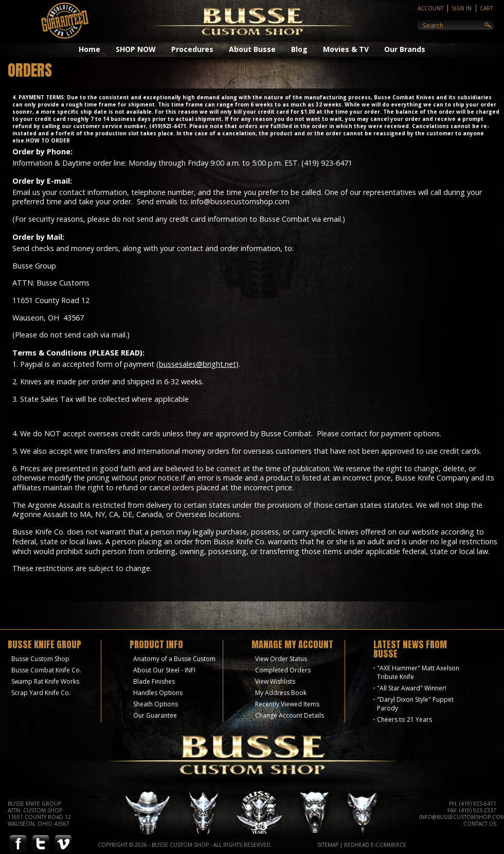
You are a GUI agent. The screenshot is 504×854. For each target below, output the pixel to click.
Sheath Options (156, 704)
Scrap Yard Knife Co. (41, 693)
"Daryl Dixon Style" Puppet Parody (415, 704)
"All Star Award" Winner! (412, 688)
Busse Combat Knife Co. (46, 670)
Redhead (357, 845)
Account (430, 8)
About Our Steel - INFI (164, 670)
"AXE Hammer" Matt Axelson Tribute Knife (418, 672)
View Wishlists (275, 681)
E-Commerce (389, 845)
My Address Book (281, 693)
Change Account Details (290, 715)
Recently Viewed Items (287, 704)
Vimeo (63, 844)
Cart (486, 8)
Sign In (462, 8)
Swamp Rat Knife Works (45, 681)
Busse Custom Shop (40, 659)
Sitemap (328, 845)
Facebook (18, 844)
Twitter (41, 844)
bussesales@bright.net (197, 364)
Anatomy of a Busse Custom (174, 659)
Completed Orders (283, 670)
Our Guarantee (155, 715)
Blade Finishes (154, 681)
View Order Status (281, 659)
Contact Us (480, 824)
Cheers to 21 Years (404, 719)
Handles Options (158, 693)
